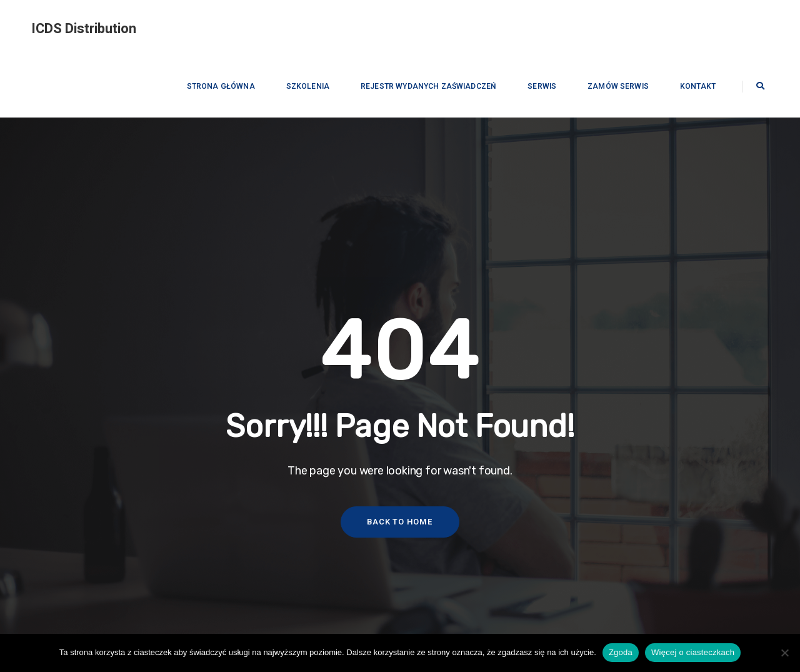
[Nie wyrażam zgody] (784, 653)
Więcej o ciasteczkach (693, 652)
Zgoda (621, 652)
